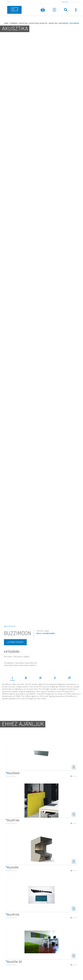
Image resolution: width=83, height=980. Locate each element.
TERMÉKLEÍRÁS (12, 678)
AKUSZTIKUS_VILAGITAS (38, 23)
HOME (6, 23)
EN (12, 2)
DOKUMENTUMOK (26, 678)
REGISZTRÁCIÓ (75, 2)
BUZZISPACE (64, 23)
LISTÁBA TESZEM (15, 642)
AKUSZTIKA (23, 23)
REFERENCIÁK (70, 678)
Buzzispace (11, 779)
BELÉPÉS (65, 2)
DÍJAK (55, 678)
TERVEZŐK (40, 678)
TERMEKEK (14, 23)
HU (9, 2)
